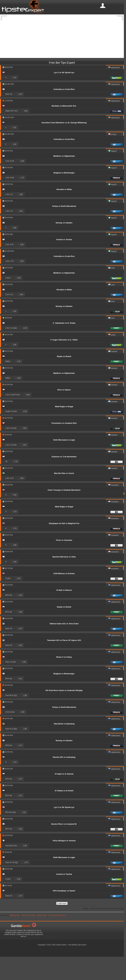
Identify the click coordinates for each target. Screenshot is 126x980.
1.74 (26, 885)
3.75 (15, 785)
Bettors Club (42, 938)
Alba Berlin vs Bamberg (64, 747)
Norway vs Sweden (64, 246)
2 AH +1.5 (9, 317)
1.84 (25, 869)
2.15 (15, 100)
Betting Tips (15, 938)
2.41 (24, 835)
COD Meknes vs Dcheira (64, 596)
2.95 (15, 585)
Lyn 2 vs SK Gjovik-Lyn (64, 95)
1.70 (16, 484)
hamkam (113, 375)
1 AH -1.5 (9, 217)
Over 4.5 (9, 668)
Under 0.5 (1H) (11, 434)
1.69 (22, 184)
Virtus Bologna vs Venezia (64, 863)
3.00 (26, 134)
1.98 (15, 251)
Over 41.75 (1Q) (12, 885)
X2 (6, 484)
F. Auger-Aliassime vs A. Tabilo (64, 363)
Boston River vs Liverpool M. (64, 847)
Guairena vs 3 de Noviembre (64, 479)
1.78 (19, 384)
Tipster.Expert (61, 968)
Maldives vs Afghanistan (64, 179)
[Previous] (4, 18)
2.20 (25, 434)
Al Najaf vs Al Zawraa (64, 797)
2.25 (25, 351)
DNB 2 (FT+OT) (11, 134)
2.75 (15, 535)
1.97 (20, 802)
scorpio (112, 157)
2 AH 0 (8, 301)
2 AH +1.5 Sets (11, 351)
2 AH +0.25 (10, 184)
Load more (62, 926)
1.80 (22, 501)
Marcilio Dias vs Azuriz (64, 496)
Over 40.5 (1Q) (11, 718)
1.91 (15, 334)
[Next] (120, 18)
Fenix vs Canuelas (64, 563)
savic (111, 291)
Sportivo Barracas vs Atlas (64, 580)
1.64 (20, 651)
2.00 (28, 418)
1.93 (19, 601)
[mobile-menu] (103, 6)
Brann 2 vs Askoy (64, 680)
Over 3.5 (9, 117)
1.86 (21, 217)
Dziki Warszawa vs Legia (64, 463)
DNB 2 (8, 384)
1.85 (19, 301)
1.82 (21, 234)
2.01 (15, 150)
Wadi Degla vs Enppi (64, 429)
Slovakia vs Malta (64, 212)
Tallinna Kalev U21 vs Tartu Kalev (64, 646)
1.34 (15, 167)
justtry (112, 358)
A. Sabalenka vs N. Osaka (64, 346)
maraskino (113, 508)
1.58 (15, 368)
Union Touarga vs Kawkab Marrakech (64, 513)
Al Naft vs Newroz (64, 613)
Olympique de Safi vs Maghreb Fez (64, 546)
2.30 (20, 117)
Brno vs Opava (64, 413)
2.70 (15, 551)
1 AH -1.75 (9, 284)
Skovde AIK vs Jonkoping (64, 780)
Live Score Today (28, 938)
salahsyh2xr (114, 91)
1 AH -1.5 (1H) (11, 468)
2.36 (19, 902)
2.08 (24, 685)
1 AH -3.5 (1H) (11, 451)
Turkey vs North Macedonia (64, 229)
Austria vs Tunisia (64, 262)
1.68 (22, 267)
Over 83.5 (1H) (11, 869)
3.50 (23, 735)
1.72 (22, 201)
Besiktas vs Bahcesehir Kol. (64, 129)
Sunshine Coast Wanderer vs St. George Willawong (64, 145)
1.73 (20, 768)
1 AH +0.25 (10, 201)
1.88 (20, 635)
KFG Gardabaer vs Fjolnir (64, 914)
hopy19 (112, 174)
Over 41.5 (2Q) (11, 752)
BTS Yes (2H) (11, 835)
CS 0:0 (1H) (10, 735)
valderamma (114, 608)
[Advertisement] (63, 61)
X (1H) (8, 601)
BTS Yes (9, 618)
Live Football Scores (57, 938)
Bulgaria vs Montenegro (64, 196)
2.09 (21, 317)
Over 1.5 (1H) (11, 685)
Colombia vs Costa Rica (64, 112)
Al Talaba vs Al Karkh (64, 813)
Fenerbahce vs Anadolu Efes (64, 446)
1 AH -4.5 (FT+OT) (13, 418)
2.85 (15, 568)
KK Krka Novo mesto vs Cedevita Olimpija (64, 713)
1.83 (19, 401)
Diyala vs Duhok (64, 379)
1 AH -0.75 (9, 267)
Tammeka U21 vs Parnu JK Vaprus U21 (64, 663)
